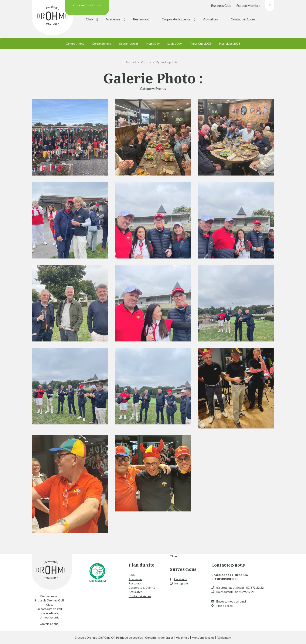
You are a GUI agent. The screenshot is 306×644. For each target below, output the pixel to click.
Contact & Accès (243, 19)
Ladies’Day (175, 44)
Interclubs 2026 (229, 44)
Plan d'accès (225, 606)
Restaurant (141, 19)
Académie (113, 19)
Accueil (131, 62)
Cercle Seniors (102, 44)
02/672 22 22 (255, 588)
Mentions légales (203, 638)
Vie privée (183, 638)
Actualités (211, 19)
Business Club (221, 5)
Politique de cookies (129, 638)
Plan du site (142, 565)
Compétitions (75, 44)
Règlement (224, 638)
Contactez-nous (228, 565)
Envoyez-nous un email (231, 601)
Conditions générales (159, 638)
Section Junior (129, 44)
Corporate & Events (176, 19)
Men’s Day (153, 44)
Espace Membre (248, 5)
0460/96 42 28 (245, 592)
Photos (146, 62)
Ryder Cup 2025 (200, 44)
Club (89, 19)
